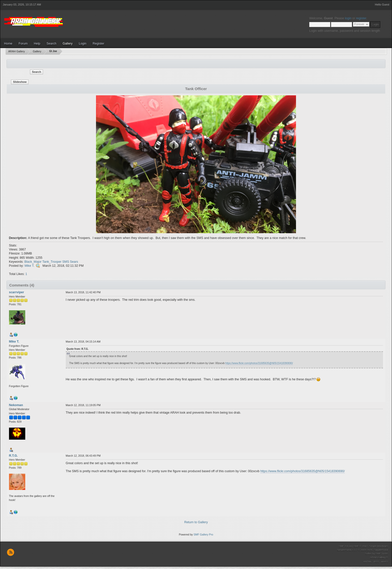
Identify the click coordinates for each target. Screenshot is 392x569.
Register (98, 44)
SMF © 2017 (360, 546)
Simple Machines (378, 546)
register (361, 18)
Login (83, 44)
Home (8, 44)
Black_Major (33, 262)
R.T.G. (13, 456)
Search (51, 44)
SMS (66, 262)
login (348, 18)
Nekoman (16, 405)
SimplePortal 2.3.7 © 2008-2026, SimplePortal (362, 550)
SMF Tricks (382, 554)
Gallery (67, 44)
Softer (368, 554)
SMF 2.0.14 (345, 546)
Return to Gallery (196, 522)
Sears (74, 262)
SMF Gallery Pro (203, 534)
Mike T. (29, 266)
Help (37, 44)
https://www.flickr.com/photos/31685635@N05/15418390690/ (259, 363)
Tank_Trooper (52, 262)
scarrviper (16, 292)
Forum (23, 44)
